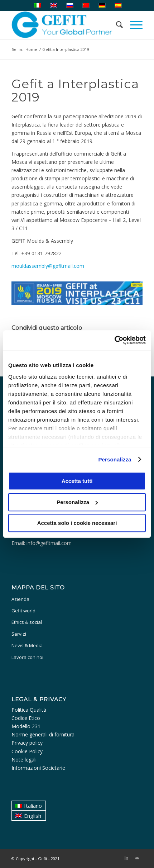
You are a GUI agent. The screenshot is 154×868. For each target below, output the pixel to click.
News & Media (27, 645)
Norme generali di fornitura (43, 734)
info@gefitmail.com (49, 543)
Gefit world (23, 611)
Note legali (24, 760)
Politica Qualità (29, 710)
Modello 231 (26, 726)
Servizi (19, 634)
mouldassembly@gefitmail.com (48, 266)
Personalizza (115, 459)
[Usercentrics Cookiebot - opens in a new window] (114, 340)
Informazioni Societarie (38, 768)
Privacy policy (27, 743)
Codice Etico (26, 718)
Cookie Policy (27, 751)
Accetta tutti (77, 481)
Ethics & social (27, 622)
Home (31, 49)
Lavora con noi (27, 657)
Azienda (20, 599)
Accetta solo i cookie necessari (77, 523)
